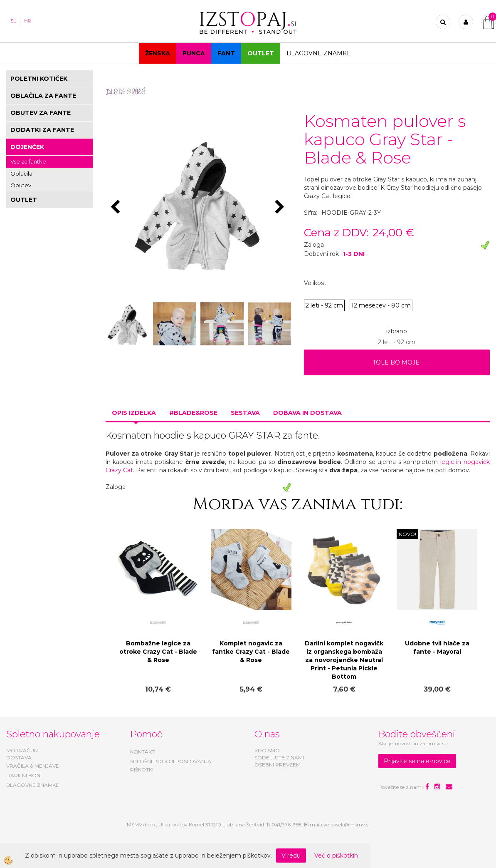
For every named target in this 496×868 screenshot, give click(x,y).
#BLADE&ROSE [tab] (193, 413)
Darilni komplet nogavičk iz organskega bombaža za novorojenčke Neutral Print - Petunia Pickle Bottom (344, 660)
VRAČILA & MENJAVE (33, 766)
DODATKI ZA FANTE (42, 130)
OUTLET (261, 53)
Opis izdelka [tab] (134, 413)
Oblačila (21, 174)
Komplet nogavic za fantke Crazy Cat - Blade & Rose (251, 652)
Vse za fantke (28, 161)
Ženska (158, 53)
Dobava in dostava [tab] (307, 413)
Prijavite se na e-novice (417, 761)
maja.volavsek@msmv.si (340, 825)
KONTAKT (142, 752)
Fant (226, 53)
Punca (194, 53)
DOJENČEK (27, 147)
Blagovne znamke (319, 53)
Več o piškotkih (336, 856)
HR (28, 21)
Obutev (21, 185)
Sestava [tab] (245, 413)
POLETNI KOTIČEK (39, 79)
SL (13, 21)
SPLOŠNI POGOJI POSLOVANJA (171, 761)
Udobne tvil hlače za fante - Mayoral (437, 647)
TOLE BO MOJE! (397, 362)
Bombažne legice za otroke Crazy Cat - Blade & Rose (158, 652)
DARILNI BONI (24, 775)
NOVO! (407, 534)
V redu (291, 856)
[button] (281, 208)
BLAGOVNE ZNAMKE (33, 785)
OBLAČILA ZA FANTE (43, 96)
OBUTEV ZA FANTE (41, 113)
